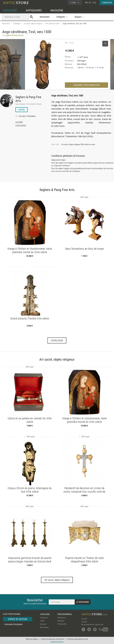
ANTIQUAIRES (34, 10)
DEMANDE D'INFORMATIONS (86, 85)
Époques (43, 624)
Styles (42, 621)
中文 (94, 3)
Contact (84, 622)
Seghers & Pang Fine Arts (28, 99)
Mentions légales (32, 639)
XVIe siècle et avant (52, 24)
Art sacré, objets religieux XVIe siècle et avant (78, 144)
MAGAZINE (57, 10)
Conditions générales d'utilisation (52, 639)
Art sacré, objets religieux (33, 24)
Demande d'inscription (14, 624)
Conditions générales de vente (78, 639)
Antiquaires (62, 618)
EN (90, 3)
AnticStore (6, 24)
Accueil (84, 619)
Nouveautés (45, 17)
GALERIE (19, 122)
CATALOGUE (10, 10)
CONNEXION (107, 3)
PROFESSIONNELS (65, 614)
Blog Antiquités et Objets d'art (92, 624)
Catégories (44, 618)
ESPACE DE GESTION (18, 619)
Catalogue (17, 24)
